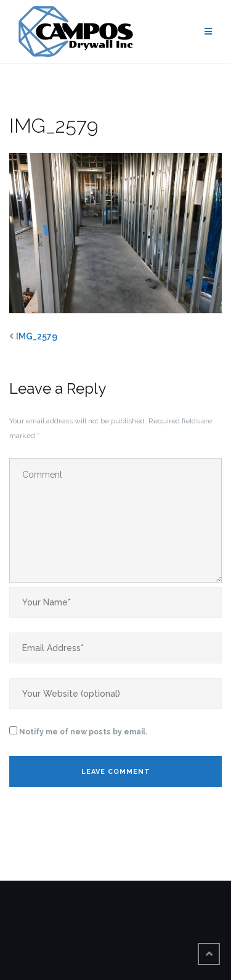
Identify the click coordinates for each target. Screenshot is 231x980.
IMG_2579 (37, 336)
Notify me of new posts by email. (83, 732)
